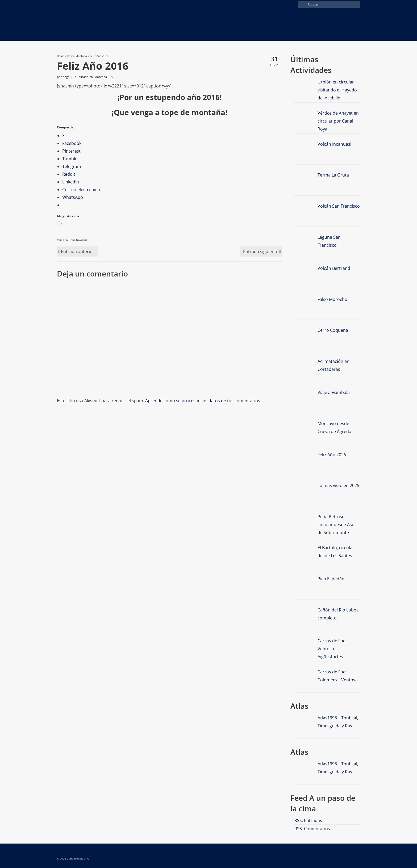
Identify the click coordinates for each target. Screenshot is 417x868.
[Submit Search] (302, 4)
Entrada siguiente (261, 251)
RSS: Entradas (308, 820)
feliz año (62, 240)
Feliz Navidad (78, 240)
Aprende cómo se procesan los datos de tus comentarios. (203, 401)
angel (66, 77)
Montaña (101, 77)
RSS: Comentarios (312, 829)
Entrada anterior (78, 251)
